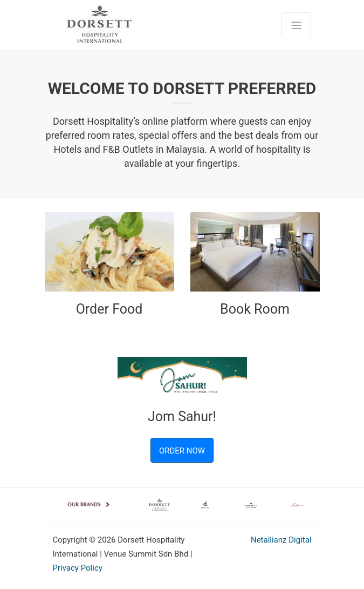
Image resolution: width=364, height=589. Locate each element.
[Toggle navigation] (296, 25)
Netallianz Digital (281, 540)
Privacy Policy (78, 568)
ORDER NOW (182, 451)
